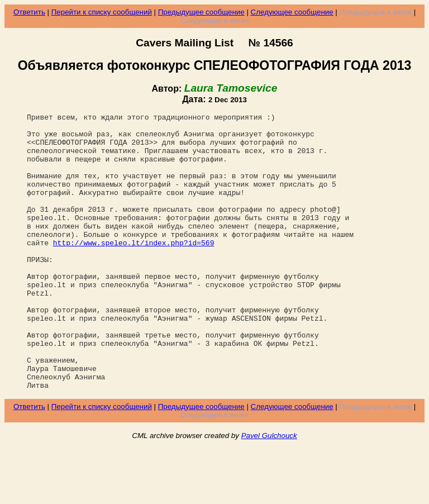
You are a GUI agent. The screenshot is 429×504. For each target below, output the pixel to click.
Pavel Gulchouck (269, 491)
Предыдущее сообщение (201, 12)
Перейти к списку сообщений (102, 12)
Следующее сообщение (292, 12)
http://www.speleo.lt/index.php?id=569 (134, 269)
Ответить (29, 12)
